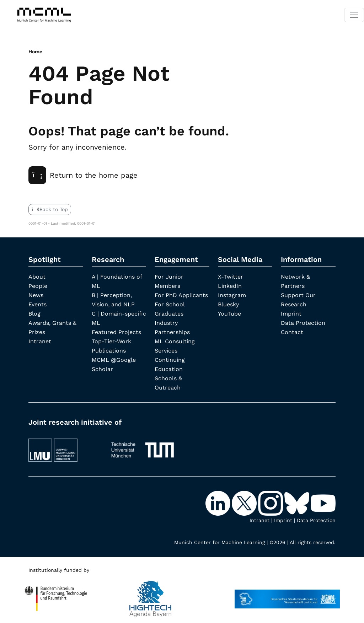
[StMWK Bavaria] (287, 596)
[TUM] (143, 447)
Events (38, 304)
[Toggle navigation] (354, 15)
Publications (109, 351)
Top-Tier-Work (111, 341)
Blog (34, 314)
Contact (292, 332)
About (37, 277)
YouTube (229, 314)
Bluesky (228, 304)
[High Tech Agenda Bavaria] (56, 596)
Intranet (40, 341)
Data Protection (303, 323)
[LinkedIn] (219, 503)
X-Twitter (231, 277)
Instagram (232, 295)
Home (35, 52)
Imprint (291, 314)
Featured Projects (116, 332)
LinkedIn (230, 286)
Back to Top (50, 209)
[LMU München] (64, 447)
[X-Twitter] (245, 503)
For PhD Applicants (181, 295)
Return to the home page (83, 175)
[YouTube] (323, 503)
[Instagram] (271, 503)
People (38, 286)
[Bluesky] (298, 503)
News (36, 295)
